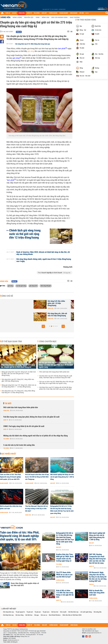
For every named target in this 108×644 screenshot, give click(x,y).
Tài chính (6, 439)
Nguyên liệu (29, 17)
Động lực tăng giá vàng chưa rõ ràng (42, 315)
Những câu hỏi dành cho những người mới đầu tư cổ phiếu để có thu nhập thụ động (35, 436)
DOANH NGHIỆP (64, 13)
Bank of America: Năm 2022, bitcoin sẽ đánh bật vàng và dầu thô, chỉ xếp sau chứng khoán (43, 253)
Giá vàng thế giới (46, 286)
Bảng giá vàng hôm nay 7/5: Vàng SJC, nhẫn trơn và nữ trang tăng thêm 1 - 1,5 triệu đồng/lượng (19, 386)
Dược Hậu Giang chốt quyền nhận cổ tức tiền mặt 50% (25, 584)
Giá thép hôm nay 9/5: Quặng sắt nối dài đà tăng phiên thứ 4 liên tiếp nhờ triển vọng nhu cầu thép (55, 388)
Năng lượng (17, 17)
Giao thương (75, 17)
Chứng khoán (4, 513)
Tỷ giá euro (46, 612)
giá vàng (31, 51)
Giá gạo (37, 615)
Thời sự (91, 585)
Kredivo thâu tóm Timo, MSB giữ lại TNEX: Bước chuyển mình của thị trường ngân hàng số (65, 558)
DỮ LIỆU (82, 13)
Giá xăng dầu (98, 612)
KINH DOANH (74, 13)
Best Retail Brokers (55, 615)
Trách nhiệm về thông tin (10, 642)
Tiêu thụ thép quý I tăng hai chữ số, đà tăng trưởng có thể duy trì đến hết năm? (37, 509)
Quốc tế (6, 420)
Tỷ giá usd (30, 612)
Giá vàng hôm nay (8, 612)
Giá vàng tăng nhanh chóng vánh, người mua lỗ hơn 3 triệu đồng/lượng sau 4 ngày (44, 260)
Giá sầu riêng (19, 615)
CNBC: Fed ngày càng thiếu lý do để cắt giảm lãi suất (24, 426)
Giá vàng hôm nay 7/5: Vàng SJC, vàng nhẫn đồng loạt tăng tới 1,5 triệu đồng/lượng (18, 392)
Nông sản (45, 17)
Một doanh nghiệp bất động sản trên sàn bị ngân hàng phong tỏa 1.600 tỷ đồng (62, 477)
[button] (43, 326)
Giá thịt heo (29, 615)
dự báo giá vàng (21, 286)
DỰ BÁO (14, 13)
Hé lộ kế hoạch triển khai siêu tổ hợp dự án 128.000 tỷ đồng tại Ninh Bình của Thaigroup (37, 477)
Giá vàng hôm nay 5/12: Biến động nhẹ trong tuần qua (33, 44)
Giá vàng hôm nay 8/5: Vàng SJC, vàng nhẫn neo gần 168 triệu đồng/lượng (18, 380)
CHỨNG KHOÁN (53, 13)
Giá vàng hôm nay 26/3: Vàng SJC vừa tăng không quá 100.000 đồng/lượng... (41, 303)
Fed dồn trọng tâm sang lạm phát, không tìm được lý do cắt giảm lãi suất (31, 417)
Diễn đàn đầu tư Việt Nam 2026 (72, 615)
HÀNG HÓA (22, 13)
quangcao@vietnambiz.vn (94, 633)
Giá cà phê (63, 612)
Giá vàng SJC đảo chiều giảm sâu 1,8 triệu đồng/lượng (77, 303)
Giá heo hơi (55, 612)
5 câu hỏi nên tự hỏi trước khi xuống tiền (19, 445)
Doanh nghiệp (4, 483)
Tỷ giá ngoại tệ (20, 612)
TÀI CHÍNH (37, 13)
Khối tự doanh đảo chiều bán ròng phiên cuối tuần (11, 507)
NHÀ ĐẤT (44, 13)
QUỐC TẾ (29, 13)
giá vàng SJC (33, 286)
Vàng (38, 17)
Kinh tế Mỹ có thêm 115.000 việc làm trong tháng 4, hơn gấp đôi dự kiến (65, 594)
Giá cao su (44, 615)
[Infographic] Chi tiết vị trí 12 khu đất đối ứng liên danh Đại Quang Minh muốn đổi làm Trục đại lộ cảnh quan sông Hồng (62, 510)
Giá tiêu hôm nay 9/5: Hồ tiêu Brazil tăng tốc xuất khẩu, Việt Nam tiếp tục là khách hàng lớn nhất (56, 377)
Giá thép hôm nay (8, 615)
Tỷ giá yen (38, 612)
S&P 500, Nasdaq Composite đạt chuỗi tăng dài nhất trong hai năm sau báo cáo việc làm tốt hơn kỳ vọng (97, 559)
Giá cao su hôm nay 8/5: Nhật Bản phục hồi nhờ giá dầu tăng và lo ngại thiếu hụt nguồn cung (56, 383)
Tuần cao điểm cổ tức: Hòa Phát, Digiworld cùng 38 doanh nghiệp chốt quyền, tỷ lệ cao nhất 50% (11, 477)
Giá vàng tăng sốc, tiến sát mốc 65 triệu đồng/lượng (78, 315)
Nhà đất (53, 483)
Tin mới (8, 403)
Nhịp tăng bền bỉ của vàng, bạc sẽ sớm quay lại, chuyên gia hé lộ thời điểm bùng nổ (18, 366)
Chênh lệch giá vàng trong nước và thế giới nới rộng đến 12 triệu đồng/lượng (25, 234)
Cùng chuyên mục (48, 341)
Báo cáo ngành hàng (59, 17)
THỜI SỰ (8, 13)
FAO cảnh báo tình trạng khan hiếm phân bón (54, 372)
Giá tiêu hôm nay (73, 612)
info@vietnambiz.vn (13, 640)
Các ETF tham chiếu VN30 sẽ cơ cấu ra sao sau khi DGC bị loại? (64, 575)
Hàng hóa (6, 17)
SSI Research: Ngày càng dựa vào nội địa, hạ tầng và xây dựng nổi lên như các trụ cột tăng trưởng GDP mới (98, 577)
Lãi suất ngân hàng (86, 612)
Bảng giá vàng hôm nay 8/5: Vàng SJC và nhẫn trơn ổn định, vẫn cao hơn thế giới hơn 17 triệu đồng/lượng (19, 374)
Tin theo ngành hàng (86, 20)
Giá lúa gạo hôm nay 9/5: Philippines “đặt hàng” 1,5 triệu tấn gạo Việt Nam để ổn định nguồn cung (56, 365)
